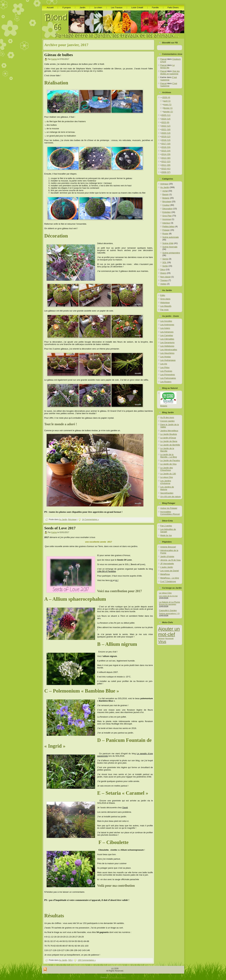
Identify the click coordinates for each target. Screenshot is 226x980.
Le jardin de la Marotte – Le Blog (169, 456)
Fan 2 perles (166, 526)
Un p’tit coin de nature (171, 497)
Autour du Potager (169, 508)
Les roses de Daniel (170, 571)
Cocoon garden (168, 421)
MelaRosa (165, 574)
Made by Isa (166, 535)
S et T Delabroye (168, 581)
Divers (163, 273)
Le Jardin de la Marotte (167, 450)
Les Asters (165, 328)
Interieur (166, 223)
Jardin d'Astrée (167, 556)
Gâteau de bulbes (59, 55)
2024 (166, 119)
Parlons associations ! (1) (169, 613)
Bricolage (72, 519)
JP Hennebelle (167, 564)
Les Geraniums (167, 342)
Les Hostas (166, 357)
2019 (166, 137)
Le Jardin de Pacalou (170, 460)
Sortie (165, 266)
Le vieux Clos (167, 477)
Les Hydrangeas (168, 360)
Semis (165, 259)
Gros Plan (167, 216)
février (168, 108)
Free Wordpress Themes (117, 978)
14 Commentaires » (90, 519)
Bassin (166, 194)
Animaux (164, 184)
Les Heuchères (167, 353)
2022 (166, 126)
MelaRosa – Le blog (170, 578)
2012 (166, 162)
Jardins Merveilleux (169, 431)
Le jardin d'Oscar (168, 438)
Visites (163, 284)
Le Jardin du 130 (168, 474)
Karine (54, 59)
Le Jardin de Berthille (170, 445)
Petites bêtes (168, 226)
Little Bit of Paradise (107, 571)
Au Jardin (63, 519)
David (125, 808)
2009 (166, 172)
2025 (166, 115)
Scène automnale (171, 237)
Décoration (168, 209)
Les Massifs (166, 306)
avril (167, 101)
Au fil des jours (167, 417)
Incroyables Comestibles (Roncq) (170, 513)
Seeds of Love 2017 (60, 528)
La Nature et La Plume (170, 602)
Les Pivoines (166, 371)
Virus (162, 642)
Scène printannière (171, 253)
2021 (166, 129)
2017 (166, 144)
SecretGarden (167, 493)
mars (167, 104)
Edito (163, 295)
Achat (165, 191)
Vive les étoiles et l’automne (170, 72)
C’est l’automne (169, 79)
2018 (166, 140)
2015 (166, 151)
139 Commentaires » (87, 960)
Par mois (164, 310)
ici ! (117, 580)
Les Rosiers (166, 382)
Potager (166, 230)
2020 (166, 133)
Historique (165, 303)
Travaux (164, 280)
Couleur (166, 205)
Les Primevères (168, 375)
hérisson (161, 638)
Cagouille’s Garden (168, 610)
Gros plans (165, 299)
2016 (166, 147)
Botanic (166, 198)
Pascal (163, 59)
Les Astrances (167, 332)
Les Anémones (167, 325)
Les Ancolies (166, 321)
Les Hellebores (167, 346)
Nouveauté (169, 638)
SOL (70, 960)
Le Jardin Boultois (169, 434)
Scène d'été (168, 243)
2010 (166, 169)
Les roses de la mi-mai (168, 596)
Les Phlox (165, 367)
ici (112, 580)
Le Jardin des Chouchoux (167, 469)
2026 (166, 97)
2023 (165, 122)
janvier (168, 112)
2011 (166, 165)
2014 (166, 154)
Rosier (166, 234)
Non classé (166, 277)
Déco (163, 269)
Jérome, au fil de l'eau (171, 560)
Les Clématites (167, 339)
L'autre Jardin (167, 567)
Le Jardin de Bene (169, 441)
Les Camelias (167, 335)
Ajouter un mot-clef (169, 632)
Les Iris (164, 364)
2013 (166, 158)
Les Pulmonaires (168, 378)
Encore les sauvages (168, 604)
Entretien (167, 212)
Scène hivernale (170, 247)
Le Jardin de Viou (168, 464)
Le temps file (168, 66)
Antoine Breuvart (168, 547)
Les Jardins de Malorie (167, 488)
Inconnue (167, 219)
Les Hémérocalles (169, 350)
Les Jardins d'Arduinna (166, 482)
